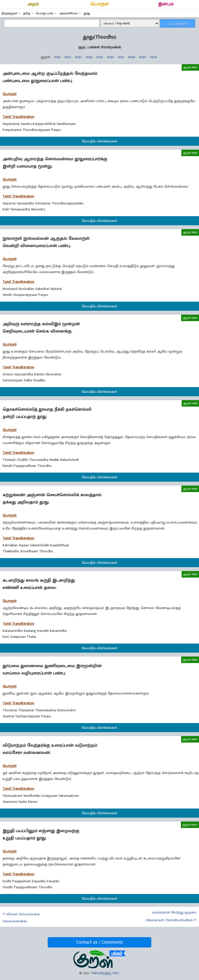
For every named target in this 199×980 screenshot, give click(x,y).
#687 (121, 57)
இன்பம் (166, 4)
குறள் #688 (190, 660)
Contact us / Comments (100, 942)
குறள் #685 (190, 403)
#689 (143, 57)
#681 (57, 57)
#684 (89, 57)
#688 (132, 57)
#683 (78, 57)
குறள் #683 (190, 232)
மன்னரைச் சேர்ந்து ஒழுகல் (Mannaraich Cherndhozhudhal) (171, 916)
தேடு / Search (177, 24)
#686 (110, 57)
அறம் (33, 4)
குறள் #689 (190, 739)
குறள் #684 (190, 318)
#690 (153, 57)
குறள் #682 (190, 153)
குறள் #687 (190, 574)
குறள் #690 (190, 825)
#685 (100, 57)
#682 (68, 57)
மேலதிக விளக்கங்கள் (99, 141)
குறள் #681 (190, 67)
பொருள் (100, 4)
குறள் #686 (190, 489)
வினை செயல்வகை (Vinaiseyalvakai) (21, 918)
